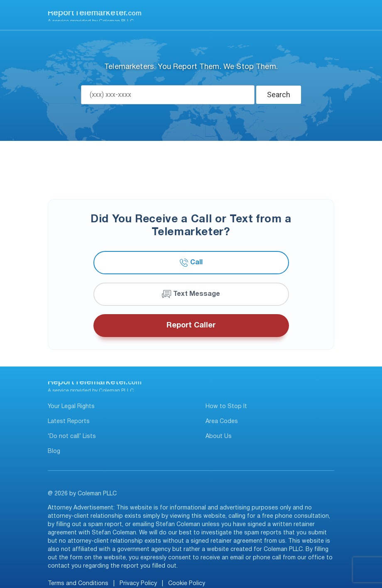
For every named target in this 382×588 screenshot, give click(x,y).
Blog (54, 451)
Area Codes (222, 422)
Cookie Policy (187, 584)
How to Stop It (226, 407)
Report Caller (191, 326)
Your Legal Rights (71, 407)
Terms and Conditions (78, 584)
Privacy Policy (138, 584)
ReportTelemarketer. (95, 13)
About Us (219, 437)
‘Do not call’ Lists (72, 437)
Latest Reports (69, 422)
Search (279, 95)
